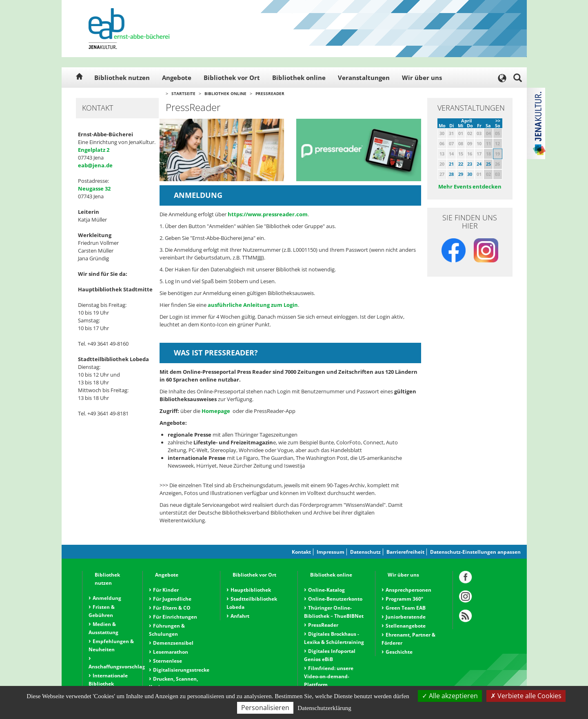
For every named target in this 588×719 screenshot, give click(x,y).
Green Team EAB (406, 608)
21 (451, 164)
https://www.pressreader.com (267, 214)
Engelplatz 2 (94, 150)
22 (461, 164)
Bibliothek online (299, 78)
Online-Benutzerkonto (335, 599)
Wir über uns (422, 78)
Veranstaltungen (364, 78)
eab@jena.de (95, 165)
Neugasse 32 (94, 189)
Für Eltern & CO (172, 608)
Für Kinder (166, 590)
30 (470, 174)
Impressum (331, 552)
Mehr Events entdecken (470, 186)
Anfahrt (240, 616)
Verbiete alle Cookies (526, 696)
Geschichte (399, 652)
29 (461, 174)
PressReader (270, 93)
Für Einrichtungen (175, 617)
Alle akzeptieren (450, 696)
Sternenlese (168, 661)
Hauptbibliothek (251, 590)
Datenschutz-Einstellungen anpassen (475, 552)
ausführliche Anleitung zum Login (253, 305)
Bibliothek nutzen (122, 78)
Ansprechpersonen (408, 590)
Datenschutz (365, 552)
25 (488, 164)
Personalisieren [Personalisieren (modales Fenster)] (265, 708)
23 (470, 164)
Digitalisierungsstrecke (181, 670)
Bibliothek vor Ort (232, 78)
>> (498, 121)
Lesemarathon (171, 652)
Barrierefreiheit (405, 552)
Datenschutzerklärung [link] (324, 708)
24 (479, 164)
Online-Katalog (326, 590)
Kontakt (301, 552)
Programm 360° (404, 599)
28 (451, 174)
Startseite (183, 93)
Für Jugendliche (172, 599)
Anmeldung (107, 598)
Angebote (177, 78)
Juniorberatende (406, 617)
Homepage (216, 411)
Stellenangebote (406, 626)
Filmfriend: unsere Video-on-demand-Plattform (329, 676)
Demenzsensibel (173, 643)
